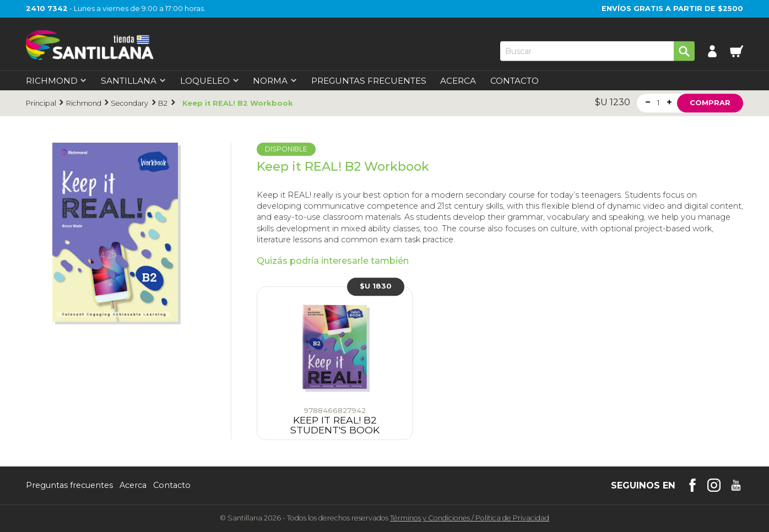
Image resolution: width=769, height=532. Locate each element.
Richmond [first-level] (56, 81)
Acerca (458, 81)
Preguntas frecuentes (69, 485)
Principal (41, 103)
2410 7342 (47, 9)
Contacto (515, 81)
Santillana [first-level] (133, 81)
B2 (163, 103)
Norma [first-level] (275, 81)
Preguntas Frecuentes (369, 81)
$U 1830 (376, 286)
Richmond (84, 103)
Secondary (129, 103)
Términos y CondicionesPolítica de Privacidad (470, 518)
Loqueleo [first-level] (210, 81)
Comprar (710, 103)
